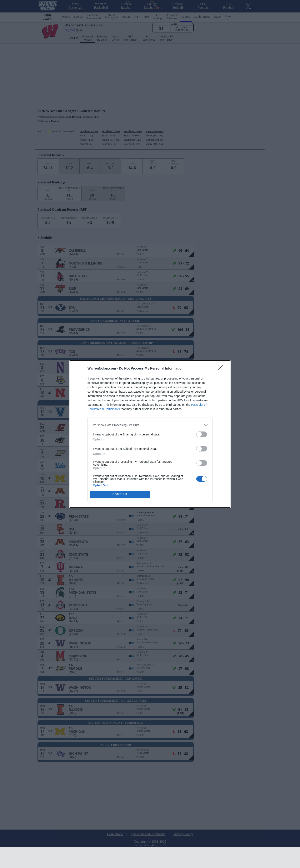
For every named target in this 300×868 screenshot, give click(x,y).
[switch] (202, 434)
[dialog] (150, 434)
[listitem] (150, 425)
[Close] (222, 369)
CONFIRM (120, 494)
